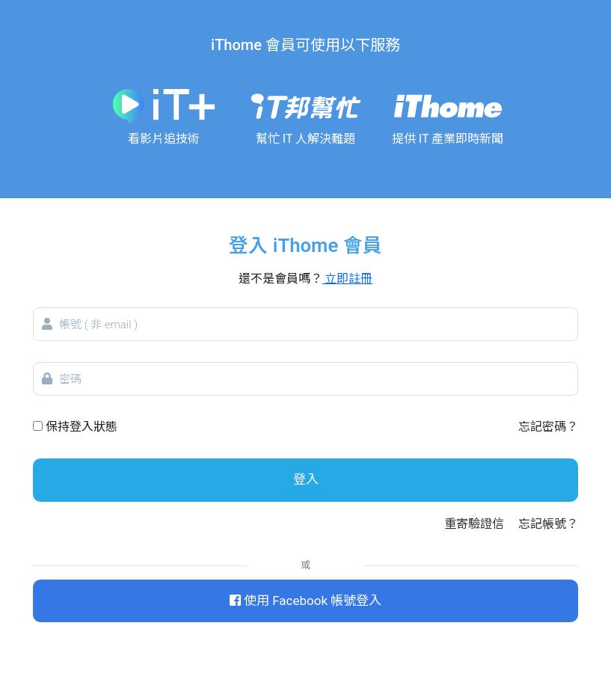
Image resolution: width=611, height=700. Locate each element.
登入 (306, 479)
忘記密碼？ (548, 427)
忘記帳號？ (548, 524)
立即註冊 (348, 279)
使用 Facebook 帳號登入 (305, 601)
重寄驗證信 (474, 524)
